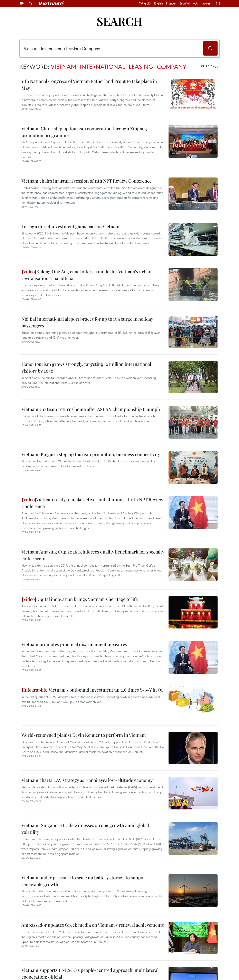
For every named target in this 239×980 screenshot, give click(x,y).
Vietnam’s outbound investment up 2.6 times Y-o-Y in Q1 (92, 690)
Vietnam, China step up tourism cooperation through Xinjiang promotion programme (84, 132)
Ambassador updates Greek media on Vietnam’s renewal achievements (93, 925)
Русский (206, 4)
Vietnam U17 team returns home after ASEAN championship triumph (91, 409)
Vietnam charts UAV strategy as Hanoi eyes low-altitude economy (87, 780)
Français (171, 3)
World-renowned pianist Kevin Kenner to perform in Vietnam (84, 735)
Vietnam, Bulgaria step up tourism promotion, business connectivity (91, 454)
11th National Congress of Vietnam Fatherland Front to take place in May (89, 84)
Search (119, 21)
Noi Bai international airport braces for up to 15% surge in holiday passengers (87, 322)
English (159, 3)
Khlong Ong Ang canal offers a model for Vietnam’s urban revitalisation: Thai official (86, 275)
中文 (195, 3)
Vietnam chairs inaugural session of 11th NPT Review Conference (87, 181)
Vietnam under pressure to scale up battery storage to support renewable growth (84, 881)
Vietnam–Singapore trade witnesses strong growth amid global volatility (85, 829)
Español (185, 3)
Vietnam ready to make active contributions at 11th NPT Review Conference (92, 503)
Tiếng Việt (145, 3)
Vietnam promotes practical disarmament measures (74, 644)
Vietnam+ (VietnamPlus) (52, 3)
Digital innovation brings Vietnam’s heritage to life (80, 599)
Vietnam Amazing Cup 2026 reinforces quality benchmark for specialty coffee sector (93, 555)
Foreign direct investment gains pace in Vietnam (70, 226)
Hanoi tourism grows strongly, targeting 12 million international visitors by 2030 (86, 367)
